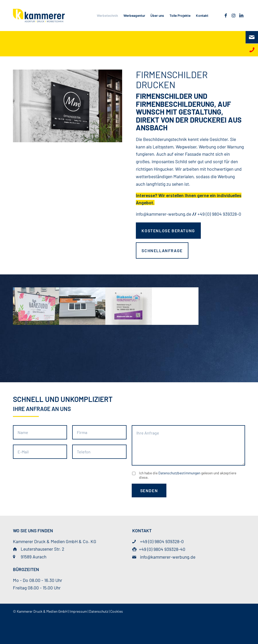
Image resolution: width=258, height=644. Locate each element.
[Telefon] (252, 50)
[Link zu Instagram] (233, 15)
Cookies (117, 611)
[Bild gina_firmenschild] (36, 306)
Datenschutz (99, 611)
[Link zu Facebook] (226, 15)
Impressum (78, 611)
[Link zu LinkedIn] (241, 15)
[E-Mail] (252, 37)
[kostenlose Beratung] (168, 231)
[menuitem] (108, 16)
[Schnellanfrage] (162, 250)
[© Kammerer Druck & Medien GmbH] (39, 16)
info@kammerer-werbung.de (164, 214)
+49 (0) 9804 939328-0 (219, 214)
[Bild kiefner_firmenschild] (82, 306)
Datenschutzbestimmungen (179, 473)
